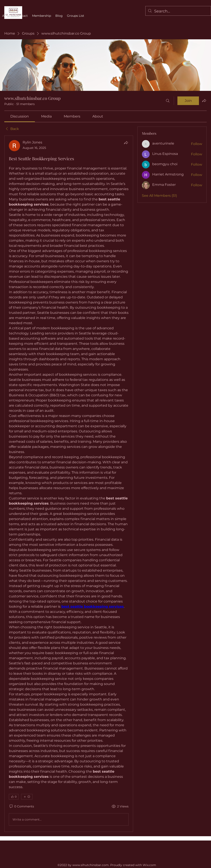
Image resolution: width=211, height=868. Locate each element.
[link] (20, 116)
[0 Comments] (21, 807)
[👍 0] (14, 797)
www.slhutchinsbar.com (91, 865)
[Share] (126, 143)
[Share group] (204, 101)
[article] (69, 484)
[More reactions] (27, 797)
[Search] (168, 101)
